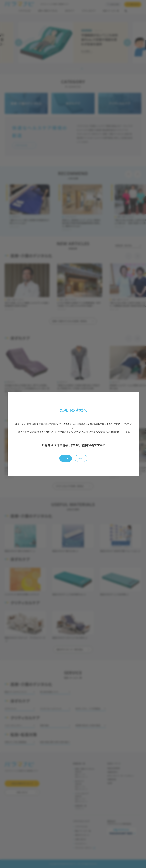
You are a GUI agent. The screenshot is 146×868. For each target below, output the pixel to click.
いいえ (81, 458)
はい (66, 458)
